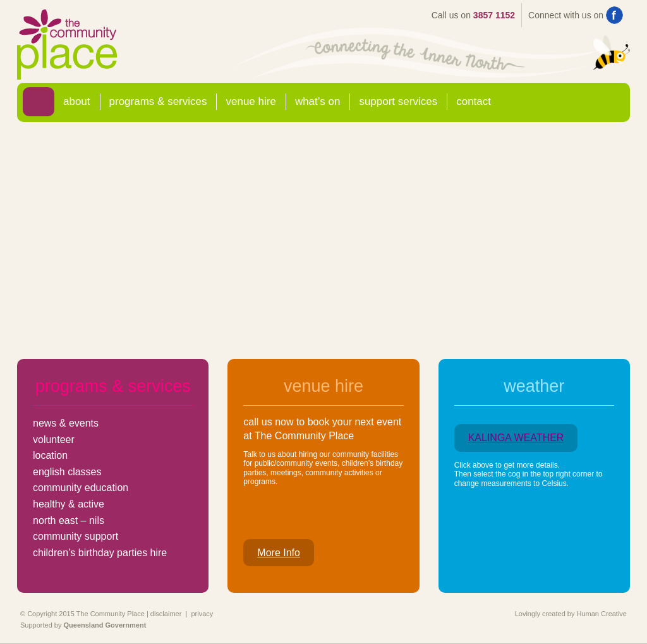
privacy (202, 614)
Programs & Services (158, 101)
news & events (66, 423)
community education (81, 488)
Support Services (398, 101)
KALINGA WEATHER (516, 438)
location (50, 455)
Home (39, 101)
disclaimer (166, 614)
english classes (67, 472)
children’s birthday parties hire (100, 553)
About (77, 101)
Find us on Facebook (615, 15)
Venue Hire (251, 101)
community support (76, 536)
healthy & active (69, 504)
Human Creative (602, 614)
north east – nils (69, 520)
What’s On (318, 101)
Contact (474, 101)
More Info (279, 553)
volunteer (54, 440)
